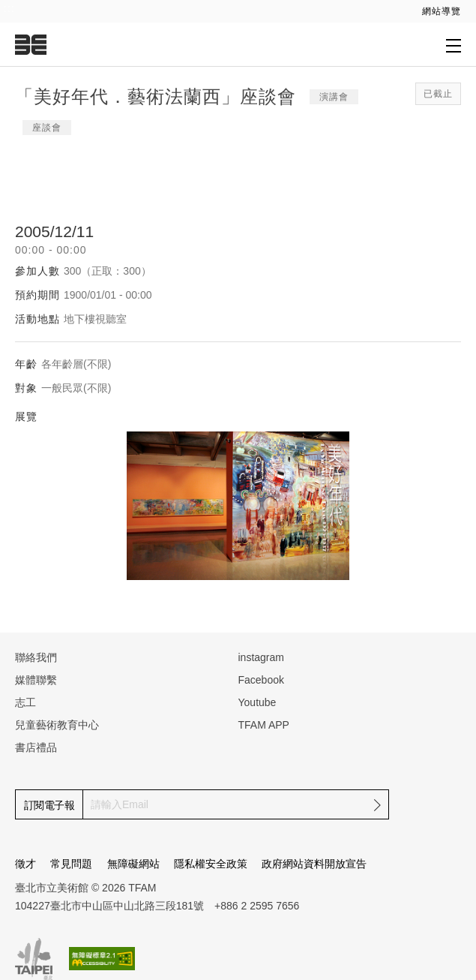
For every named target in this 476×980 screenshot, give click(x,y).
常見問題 (71, 864)
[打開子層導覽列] (454, 45)
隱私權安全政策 (211, 864)
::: (9, 8)
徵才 (25, 864)
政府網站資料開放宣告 (314, 864)
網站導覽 (442, 11)
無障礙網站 (133, 864)
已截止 (438, 94)
